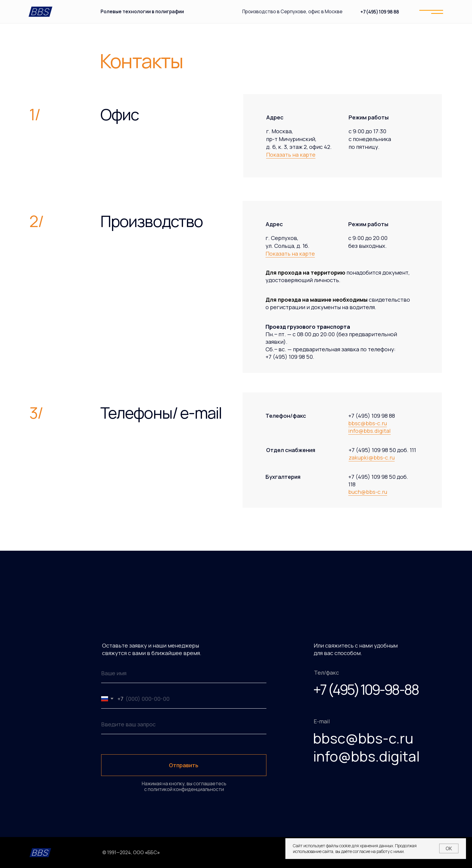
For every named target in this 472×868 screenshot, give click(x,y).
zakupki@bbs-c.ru (372, 457)
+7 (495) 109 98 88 (380, 12)
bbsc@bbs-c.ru (368, 423)
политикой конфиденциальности (185, 789)
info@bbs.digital (370, 431)
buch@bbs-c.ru (368, 492)
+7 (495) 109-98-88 (366, 689)
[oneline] (184, 724)
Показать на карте (291, 155)
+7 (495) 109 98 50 (289, 357)
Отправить (184, 765)
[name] (184, 673)
